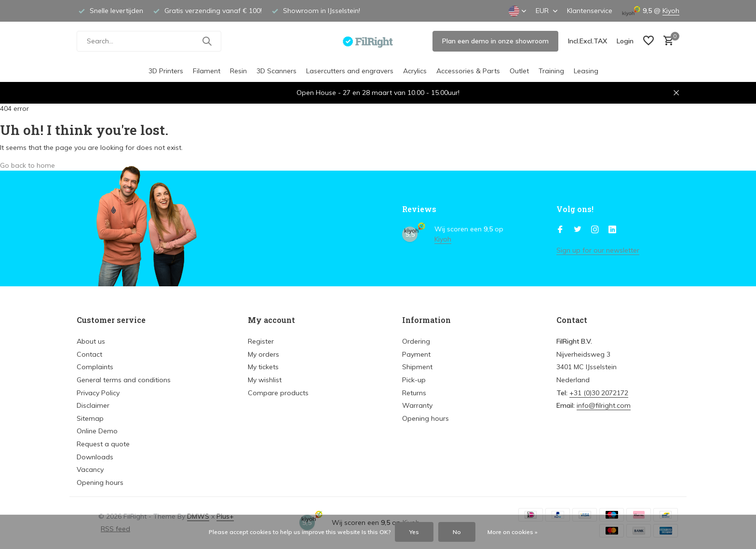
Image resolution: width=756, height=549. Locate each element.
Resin (238, 71)
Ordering (416, 341)
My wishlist (265, 380)
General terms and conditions (124, 380)
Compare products (278, 393)
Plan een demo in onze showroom (495, 41)
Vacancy (90, 469)
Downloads (95, 457)
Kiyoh (671, 11)
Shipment (417, 367)
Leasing (586, 71)
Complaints (95, 367)
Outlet (519, 71)
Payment (416, 354)
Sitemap (90, 418)
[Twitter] (578, 230)
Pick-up (414, 380)
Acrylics (415, 71)
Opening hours (100, 482)
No (457, 532)
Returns (414, 393)
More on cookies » (513, 532)
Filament (207, 71)
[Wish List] (648, 41)
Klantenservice (590, 11)
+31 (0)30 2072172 (599, 393)
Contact (89, 354)
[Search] (149, 41)
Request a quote (103, 444)
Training (551, 71)
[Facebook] (560, 230)
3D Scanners (277, 71)
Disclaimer (93, 405)
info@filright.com (604, 405)
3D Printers (166, 71)
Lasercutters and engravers (350, 71)
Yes (414, 532)
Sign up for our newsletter (598, 250)
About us (91, 341)
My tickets (263, 367)
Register (261, 341)
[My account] (625, 41)
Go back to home (27, 165)
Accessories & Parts (468, 71)
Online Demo (97, 431)
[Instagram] (595, 230)
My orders (263, 354)
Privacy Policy (98, 393)
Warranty (417, 405)
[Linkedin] (612, 230)
